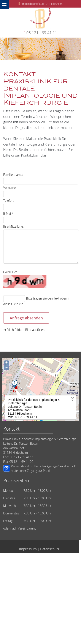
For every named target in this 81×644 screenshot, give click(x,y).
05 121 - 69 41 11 (42, 33)
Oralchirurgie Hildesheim (22, 562)
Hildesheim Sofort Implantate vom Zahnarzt (37, 566)
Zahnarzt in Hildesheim (53, 562)
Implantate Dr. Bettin (37, 586)
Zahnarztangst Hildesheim (58, 582)
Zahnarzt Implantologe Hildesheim (37, 607)
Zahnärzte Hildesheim (20, 599)
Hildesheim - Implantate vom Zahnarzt (21, 558)
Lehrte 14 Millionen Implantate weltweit (37, 578)
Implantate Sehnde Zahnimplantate (37, 603)
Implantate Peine (58, 611)
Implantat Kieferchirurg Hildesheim (25, 611)
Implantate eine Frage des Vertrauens (37, 574)
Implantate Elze (38, 636)
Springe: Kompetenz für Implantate (19, 623)
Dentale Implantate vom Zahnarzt (20, 582)
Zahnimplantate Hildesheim (58, 623)
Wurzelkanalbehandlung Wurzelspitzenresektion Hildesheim (37, 632)
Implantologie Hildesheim (60, 558)
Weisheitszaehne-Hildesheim (54, 627)
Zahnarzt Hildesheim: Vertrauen (51, 595)
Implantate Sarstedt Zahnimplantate (24, 619)
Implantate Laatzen (59, 619)
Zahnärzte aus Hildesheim (52, 599)
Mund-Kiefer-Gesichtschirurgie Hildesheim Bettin (37, 591)
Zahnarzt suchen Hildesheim (37, 570)
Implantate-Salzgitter (17, 595)
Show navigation (4, 4)
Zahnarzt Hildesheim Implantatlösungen (37, 615)
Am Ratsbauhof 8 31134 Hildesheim (42, 4)
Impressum (28, 549)
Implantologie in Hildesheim (19, 627)
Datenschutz (50, 549)
